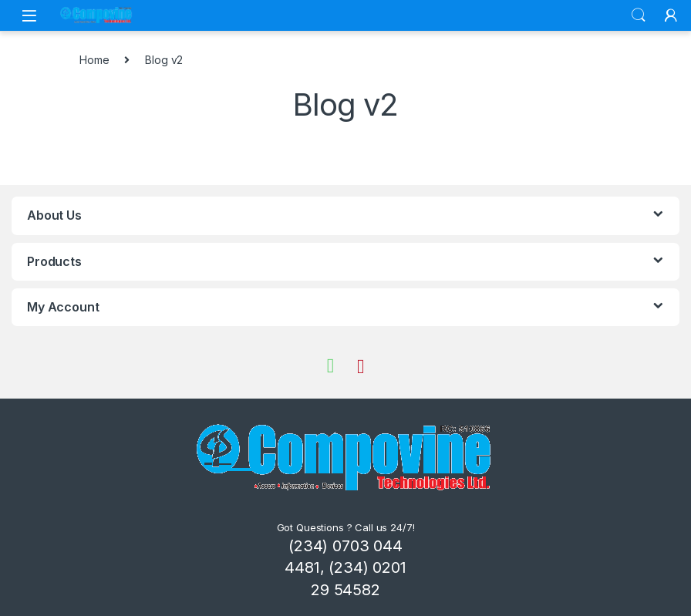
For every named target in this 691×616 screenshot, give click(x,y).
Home (94, 60)
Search (639, 15)
